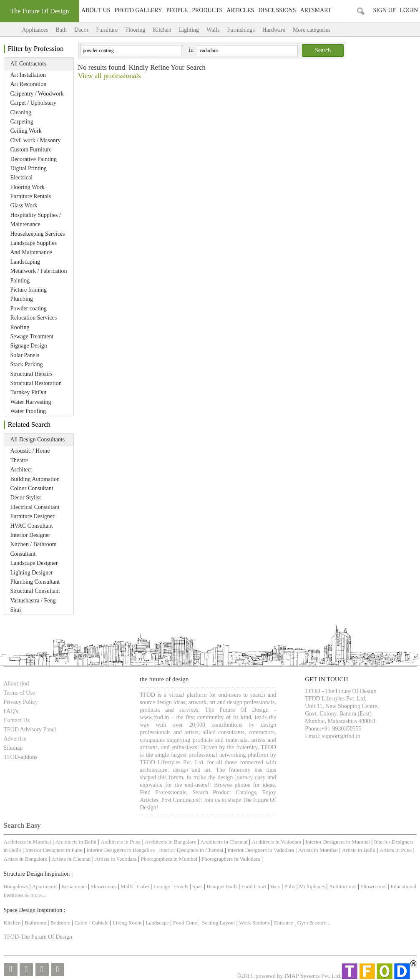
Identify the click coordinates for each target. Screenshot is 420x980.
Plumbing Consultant (35, 582)
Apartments (45, 886)
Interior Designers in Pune (54, 850)
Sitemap (13, 748)
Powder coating (29, 309)
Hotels (181, 886)
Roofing (20, 327)
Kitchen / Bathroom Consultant (34, 549)
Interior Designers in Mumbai (338, 842)
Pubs (290, 886)
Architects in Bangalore (170, 842)
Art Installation (28, 75)
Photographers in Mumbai (169, 859)
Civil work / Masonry (36, 140)
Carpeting (22, 122)
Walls (213, 30)
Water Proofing (28, 411)
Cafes (143, 886)
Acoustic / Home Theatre (30, 455)
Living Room (127, 923)
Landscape (157, 923)
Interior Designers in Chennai (191, 850)
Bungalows (16, 886)
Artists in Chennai (71, 859)
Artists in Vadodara (116, 859)
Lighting (189, 30)
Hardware (274, 30)
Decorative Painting (34, 159)
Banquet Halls (223, 886)
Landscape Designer (34, 563)
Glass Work (24, 205)
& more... (35, 895)
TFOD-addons (21, 757)
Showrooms (104, 886)
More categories (320, 30)
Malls (127, 886)
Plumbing (22, 299)
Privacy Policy (21, 702)
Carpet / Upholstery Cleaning (33, 107)
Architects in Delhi (76, 842)
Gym (303, 923)
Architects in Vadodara (276, 842)
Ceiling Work (26, 131)
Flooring (135, 30)
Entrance (284, 923)
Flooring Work (28, 187)
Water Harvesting (31, 402)
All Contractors (29, 64)
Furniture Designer (33, 516)
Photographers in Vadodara (231, 859)
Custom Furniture (31, 150)
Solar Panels (25, 355)
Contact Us (17, 720)
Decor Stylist (26, 498)
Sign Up (384, 10)
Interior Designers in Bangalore (121, 850)
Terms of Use (19, 693)
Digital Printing (29, 168)
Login (409, 10)
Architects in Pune (121, 842)
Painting (20, 281)
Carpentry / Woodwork (37, 94)
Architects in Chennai (224, 842)
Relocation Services (34, 318)
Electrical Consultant (35, 507)
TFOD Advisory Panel (30, 729)
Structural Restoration (36, 383)
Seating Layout (218, 923)
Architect (21, 470)
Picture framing (29, 290)
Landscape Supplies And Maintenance (34, 248)
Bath (61, 30)
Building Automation (35, 479)
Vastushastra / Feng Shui (33, 605)
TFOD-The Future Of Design (38, 937)
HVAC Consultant (32, 526)
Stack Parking (27, 364)
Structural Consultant (35, 591)
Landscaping (25, 262)
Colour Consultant (32, 488)
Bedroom (61, 923)
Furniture (107, 30)
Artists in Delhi (359, 850)
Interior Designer (30, 535)
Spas (198, 886)
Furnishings (241, 30)
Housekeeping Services (38, 234)
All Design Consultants (38, 440)
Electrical (22, 178)
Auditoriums (343, 886)
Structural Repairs (31, 374)
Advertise (15, 739)
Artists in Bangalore (26, 859)
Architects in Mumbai (28, 842)
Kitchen (162, 30)
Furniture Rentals (31, 196)
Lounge (162, 886)
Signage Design (29, 346)
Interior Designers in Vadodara (261, 850)
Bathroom (36, 923)
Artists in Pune (396, 850)
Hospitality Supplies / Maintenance (36, 220)
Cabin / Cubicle (92, 923)
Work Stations (254, 923)
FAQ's (11, 711)
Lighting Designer (32, 573)
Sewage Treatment (32, 336)
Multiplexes (312, 886)
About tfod (16, 684)
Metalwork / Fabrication (39, 271)
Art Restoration (29, 84)
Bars (275, 886)
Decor (81, 30)
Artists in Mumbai (318, 850)
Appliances (35, 30)
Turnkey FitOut (29, 392)
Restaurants (75, 886)
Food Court (254, 886)
